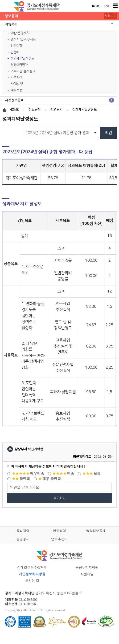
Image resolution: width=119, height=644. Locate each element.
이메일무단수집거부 (32, 567)
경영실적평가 (19, 65)
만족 (64, 474)
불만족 (21, 479)
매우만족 (28, 474)
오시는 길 (32, 581)
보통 (92, 474)
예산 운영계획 (20, 33)
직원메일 (87, 574)
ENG (107, 6)
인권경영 (59, 531)
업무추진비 (59, 539)
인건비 (15, 52)
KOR (95, 6)
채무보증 (16, 90)
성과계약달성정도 (22, 58)
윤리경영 (23, 531)
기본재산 (16, 77)
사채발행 (17, 84)
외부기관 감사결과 (23, 71)
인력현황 (16, 46)
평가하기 (60, 498)
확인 (108, 133)
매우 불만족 (50, 479)
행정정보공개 (96, 531)
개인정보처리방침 (32, 574)
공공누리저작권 (87, 567)
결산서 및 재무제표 (23, 39)
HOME (14, 110)
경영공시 (23, 539)
